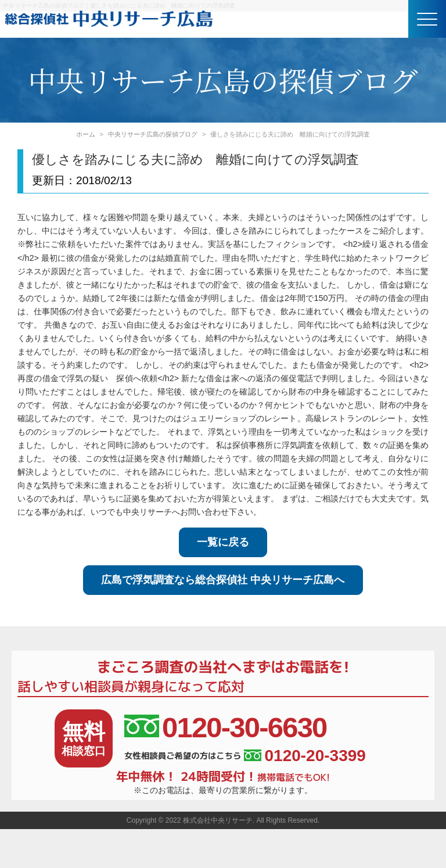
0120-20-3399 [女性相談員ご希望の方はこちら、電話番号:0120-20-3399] (305, 756)
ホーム (86, 134)
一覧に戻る (223, 542)
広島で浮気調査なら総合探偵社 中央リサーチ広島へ (223, 580)
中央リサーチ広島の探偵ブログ (153, 134)
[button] (427, 19)
